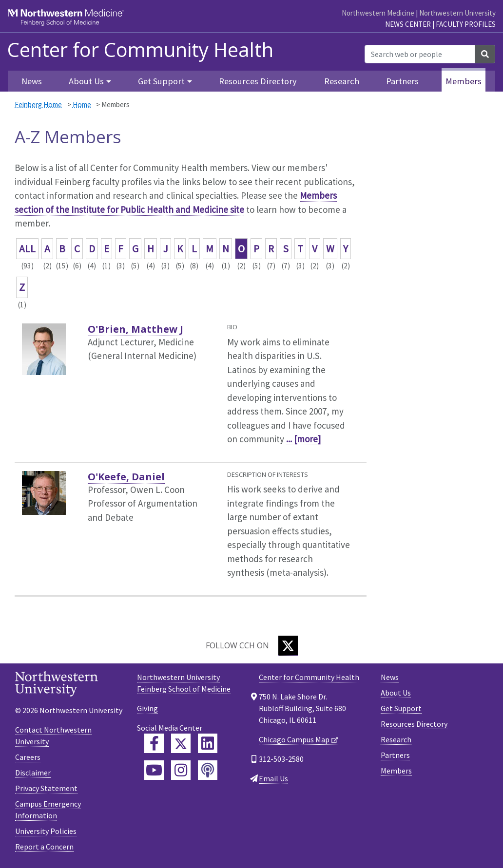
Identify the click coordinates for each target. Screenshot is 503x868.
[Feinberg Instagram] (181, 770)
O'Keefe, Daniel (126, 477)
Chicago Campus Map (294, 739)
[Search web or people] (420, 54)
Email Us (273, 778)
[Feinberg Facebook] (154, 743)
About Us (396, 693)
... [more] (303, 439)
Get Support (401, 708)
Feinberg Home (38, 104)
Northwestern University (457, 13)
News (32, 81)
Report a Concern (44, 847)
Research (342, 81)
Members (464, 81)
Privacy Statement (46, 788)
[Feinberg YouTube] (154, 770)
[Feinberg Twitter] (181, 743)
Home (82, 104)
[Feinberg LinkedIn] (208, 743)
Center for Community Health (140, 50)
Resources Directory (258, 81)
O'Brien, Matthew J (135, 329)
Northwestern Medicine (378, 13)
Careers (28, 757)
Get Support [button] (161, 81)
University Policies (46, 831)
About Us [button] (86, 81)
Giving (147, 708)
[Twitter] (288, 646)
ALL (27, 249)
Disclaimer (33, 773)
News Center (408, 24)
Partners (402, 81)
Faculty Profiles (466, 24)
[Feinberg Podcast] (208, 770)
